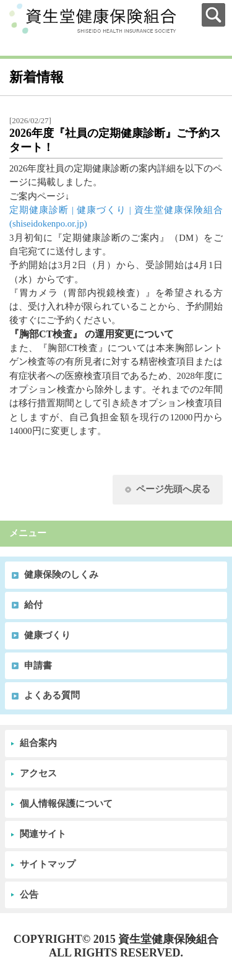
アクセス (38, 773)
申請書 (38, 666)
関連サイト (43, 834)
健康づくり (47, 635)
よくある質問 (52, 695)
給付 (33, 605)
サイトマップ (48, 864)
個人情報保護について (66, 804)
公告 (29, 895)
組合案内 (38, 743)
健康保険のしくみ (61, 575)
